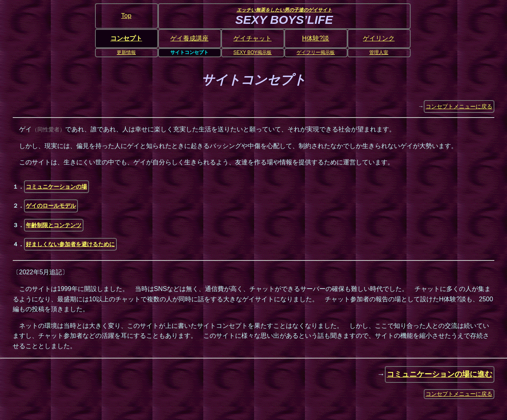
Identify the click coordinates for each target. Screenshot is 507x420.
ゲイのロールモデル (51, 206)
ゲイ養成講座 (189, 38)
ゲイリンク (379, 38)
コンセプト (126, 38)
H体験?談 (316, 38)
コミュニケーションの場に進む (440, 374)
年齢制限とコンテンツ (54, 225)
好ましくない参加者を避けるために (70, 244)
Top (126, 16)
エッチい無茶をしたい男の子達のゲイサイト (284, 10)
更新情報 (126, 52)
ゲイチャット (253, 38)
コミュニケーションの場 (56, 187)
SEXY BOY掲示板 (253, 52)
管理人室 (379, 52)
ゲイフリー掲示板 (316, 52)
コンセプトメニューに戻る (459, 106)
